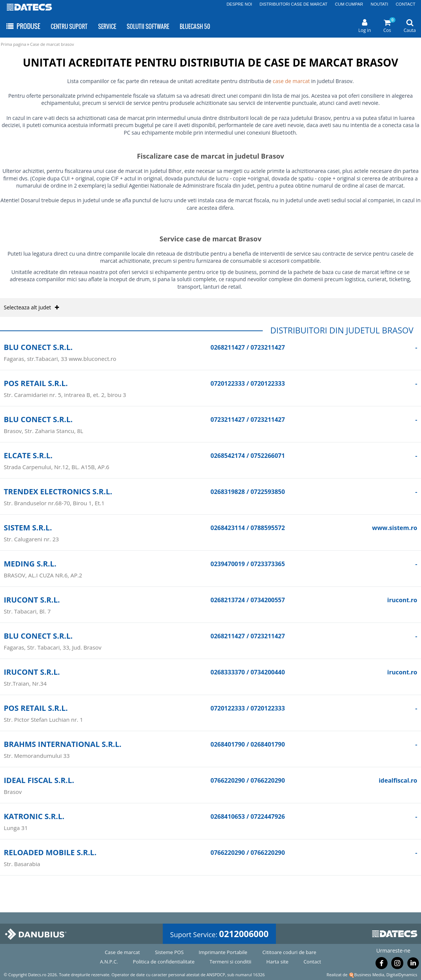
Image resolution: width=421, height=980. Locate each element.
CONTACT (406, 4)
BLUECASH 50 (195, 26)
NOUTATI (379, 4)
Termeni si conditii (231, 962)
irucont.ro (402, 600)
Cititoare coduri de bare (289, 952)
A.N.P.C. (109, 962)
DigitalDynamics (402, 975)
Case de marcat (123, 952)
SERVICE (107, 26)
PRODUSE (23, 26)
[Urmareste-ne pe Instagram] (397, 965)
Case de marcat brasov (52, 44)
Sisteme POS (169, 952)
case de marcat (292, 81)
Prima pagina (14, 44)
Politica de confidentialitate (164, 962)
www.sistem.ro (395, 528)
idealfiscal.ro (398, 780)
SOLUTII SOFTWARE (148, 26)
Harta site (278, 962)
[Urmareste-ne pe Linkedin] (413, 965)
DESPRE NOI (239, 4)
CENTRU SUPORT (69, 26)
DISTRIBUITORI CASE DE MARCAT (294, 4)
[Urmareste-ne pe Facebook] (382, 965)
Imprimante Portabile (223, 952)
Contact (312, 962)
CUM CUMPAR (349, 4)
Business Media (369, 975)
